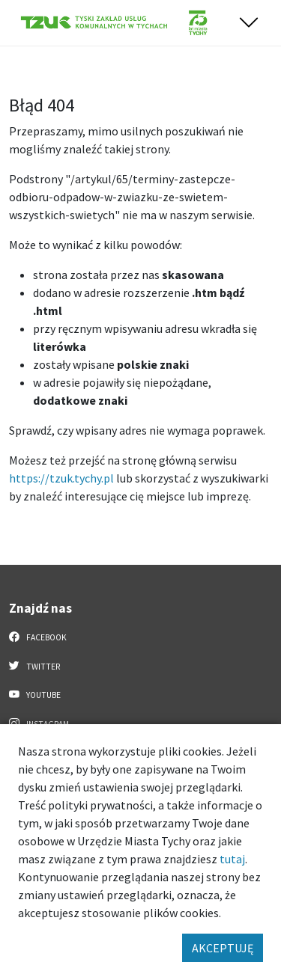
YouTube (35, 694)
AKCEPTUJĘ (223, 948)
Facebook (38, 637)
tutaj (232, 859)
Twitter (34, 666)
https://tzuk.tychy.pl (61, 478)
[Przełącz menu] (249, 23)
